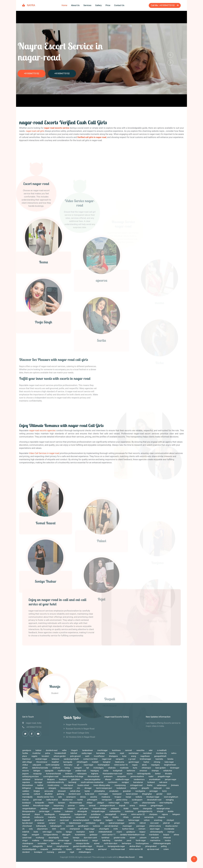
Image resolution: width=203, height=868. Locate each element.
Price (108, 5)
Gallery (98, 5)
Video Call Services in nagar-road (44, 453)
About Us (75, 5)
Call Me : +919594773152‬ (165, 5)
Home (64, 5)
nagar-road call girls (35, 131)
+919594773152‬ (32, 74)
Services (87, 5)
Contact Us (119, 5)
